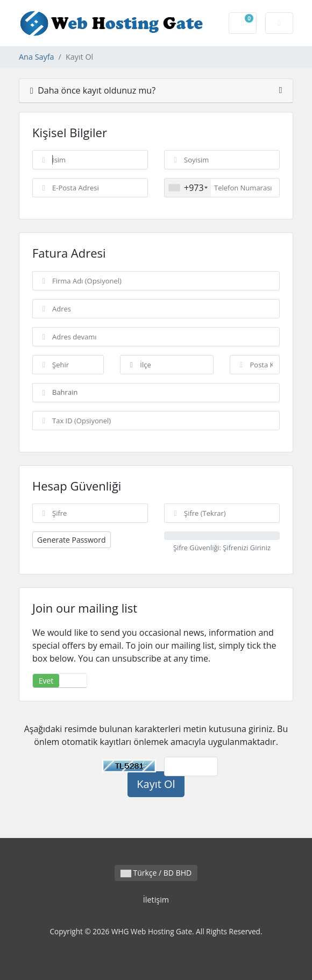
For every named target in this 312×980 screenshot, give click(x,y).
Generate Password (72, 540)
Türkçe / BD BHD (156, 873)
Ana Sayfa (37, 57)
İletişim (156, 900)
